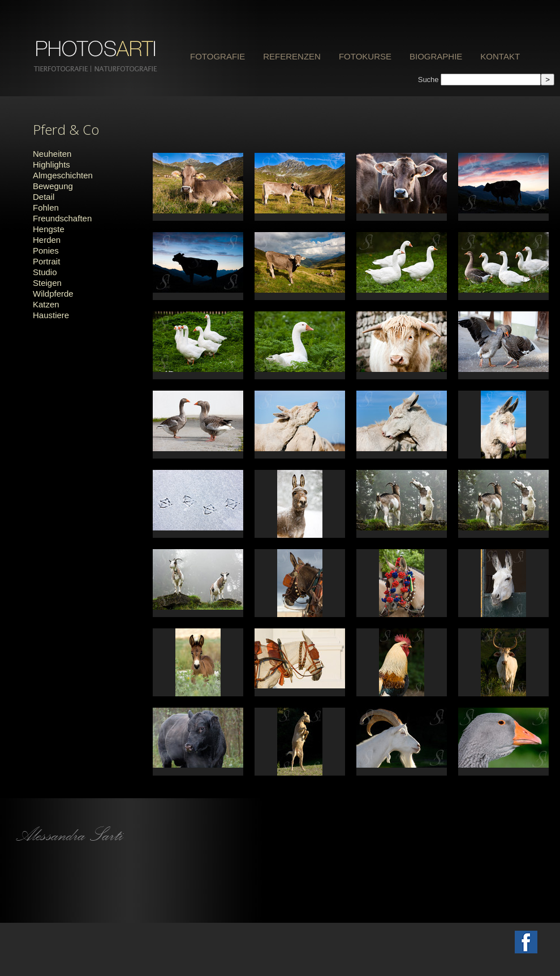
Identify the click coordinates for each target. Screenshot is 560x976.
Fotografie (217, 56)
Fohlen (46, 207)
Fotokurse (365, 56)
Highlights (51, 164)
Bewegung (53, 186)
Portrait (46, 261)
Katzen (46, 304)
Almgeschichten (63, 175)
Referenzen (292, 56)
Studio (45, 272)
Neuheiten (52, 154)
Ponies (46, 251)
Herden (47, 240)
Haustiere (51, 315)
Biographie (436, 56)
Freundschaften (62, 218)
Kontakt (500, 56)
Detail (44, 197)
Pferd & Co (66, 129)
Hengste (49, 229)
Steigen (47, 283)
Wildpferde (53, 294)
